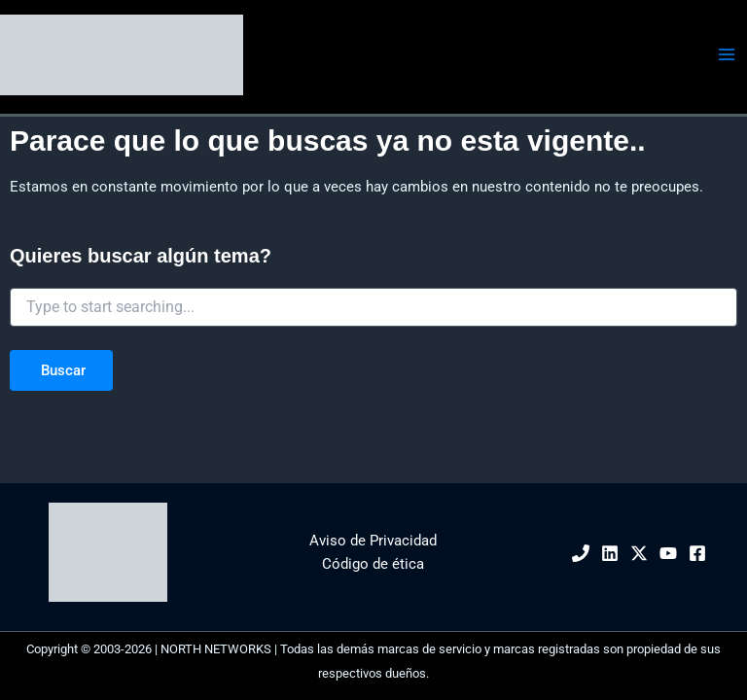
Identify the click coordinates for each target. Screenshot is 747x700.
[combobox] (373, 307)
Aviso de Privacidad (373, 541)
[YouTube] (668, 553)
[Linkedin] (610, 553)
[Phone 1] (581, 553)
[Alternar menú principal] (727, 54)
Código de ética (373, 564)
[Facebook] (697, 553)
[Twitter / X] (639, 553)
